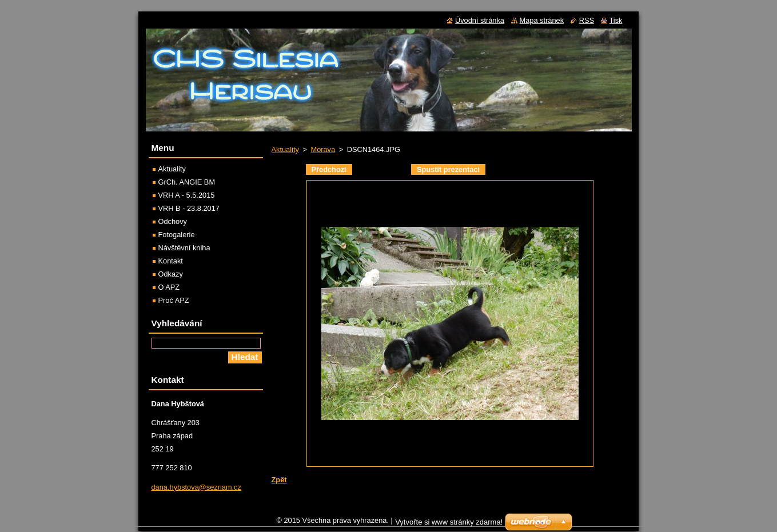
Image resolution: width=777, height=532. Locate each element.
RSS (587, 20)
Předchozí (329, 169)
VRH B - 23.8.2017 (189, 208)
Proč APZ (174, 300)
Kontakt (171, 261)
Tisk (616, 20)
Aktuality (285, 149)
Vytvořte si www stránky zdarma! (449, 525)
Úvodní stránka (480, 20)
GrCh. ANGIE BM (187, 182)
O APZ (169, 287)
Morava (323, 149)
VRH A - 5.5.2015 (187, 195)
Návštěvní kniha (184, 248)
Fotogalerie (177, 235)
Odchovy (173, 221)
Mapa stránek (542, 20)
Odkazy (171, 274)
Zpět (279, 480)
